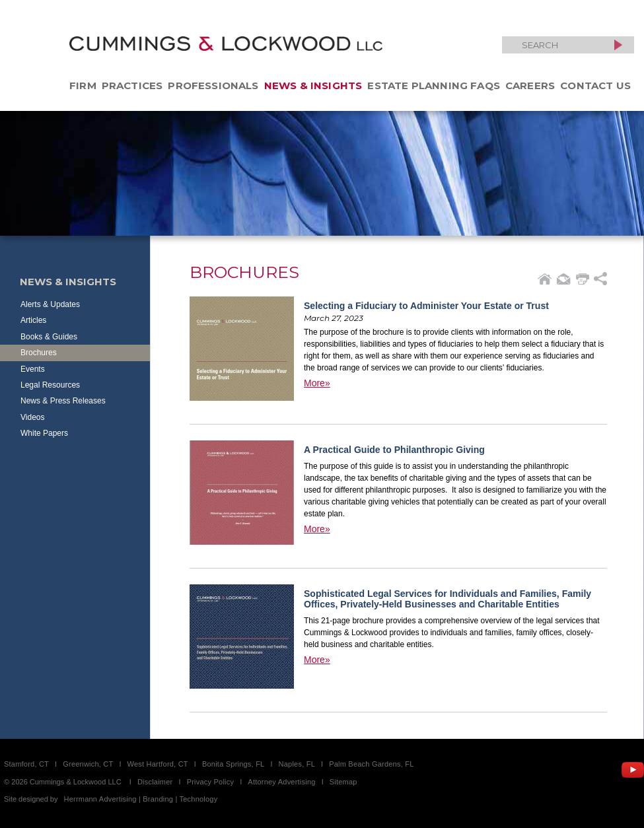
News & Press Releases (63, 401)
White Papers (44, 433)
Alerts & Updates (50, 304)
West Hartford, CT (158, 764)
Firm (83, 86)
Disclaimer (155, 782)
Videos (32, 417)
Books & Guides (49, 337)
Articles (33, 320)
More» (317, 383)
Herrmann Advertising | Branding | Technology (141, 799)
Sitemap (343, 782)
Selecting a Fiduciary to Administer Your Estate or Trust (426, 306)
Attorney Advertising (281, 782)
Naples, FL (297, 764)
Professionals (213, 86)
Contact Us (595, 86)
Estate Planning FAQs (434, 86)
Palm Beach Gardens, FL (371, 764)
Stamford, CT (26, 764)
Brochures (39, 353)
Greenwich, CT (88, 764)
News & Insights (313, 86)
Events (33, 369)
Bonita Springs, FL (233, 764)
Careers (530, 86)
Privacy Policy (211, 782)
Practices (132, 86)
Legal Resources (50, 385)
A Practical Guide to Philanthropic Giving (394, 450)
